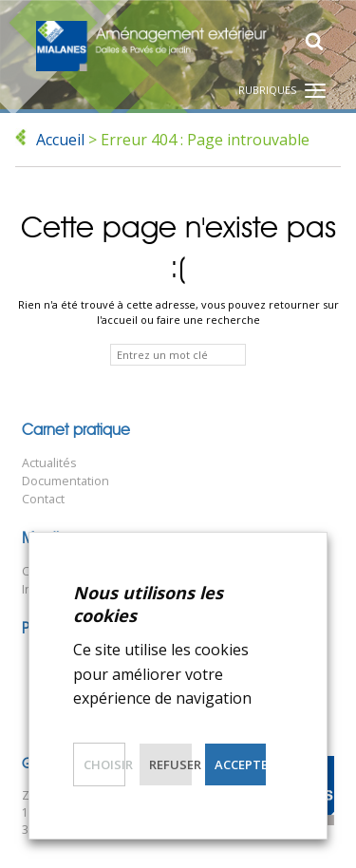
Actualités (49, 463)
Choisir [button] (104, 764)
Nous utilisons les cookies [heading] (148, 604)
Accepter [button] (240, 764)
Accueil (60, 140)
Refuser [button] (170, 764)
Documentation (66, 481)
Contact (43, 499)
